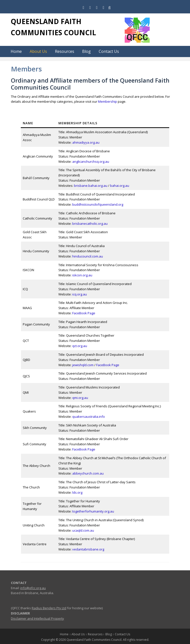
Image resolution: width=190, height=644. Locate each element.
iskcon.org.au (82, 275)
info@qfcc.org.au (33, 588)
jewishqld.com (83, 365)
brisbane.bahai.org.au (91, 186)
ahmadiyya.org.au (86, 142)
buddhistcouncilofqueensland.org (98, 204)
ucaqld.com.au (83, 530)
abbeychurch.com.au (88, 473)
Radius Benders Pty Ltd (49, 608)
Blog (86, 51)
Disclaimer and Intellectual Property (37, 618)
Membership (107, 101)
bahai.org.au (120, 186)
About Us (38, 51)
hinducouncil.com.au (88, 256)
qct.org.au (80, 346)
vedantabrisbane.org (88, 549)
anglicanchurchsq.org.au (91, 161)
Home (16, 51)
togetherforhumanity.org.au (93, 511)
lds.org (77, 492)
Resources (65, 51)
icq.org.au (80, 294)
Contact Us (109, 51)
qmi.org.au (80, 398)
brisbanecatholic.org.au (90, 224)
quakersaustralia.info (89, 417)
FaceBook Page (84, 313)
